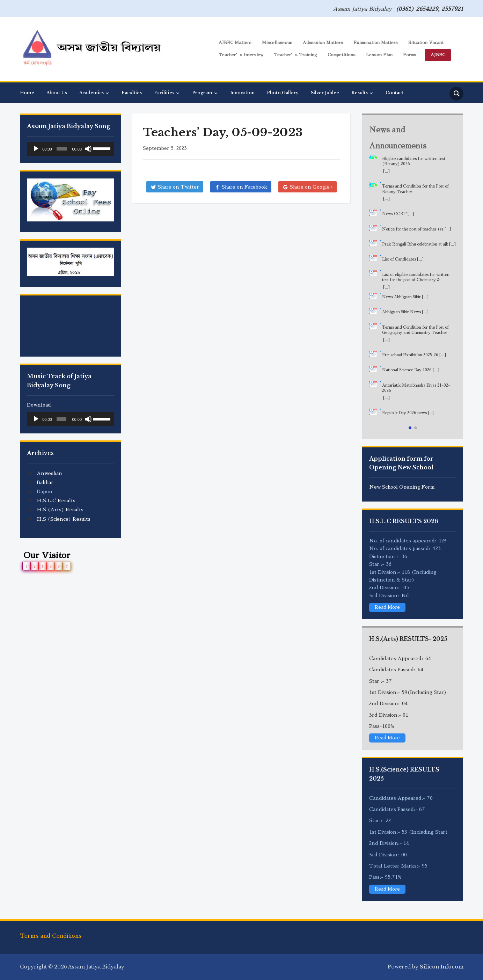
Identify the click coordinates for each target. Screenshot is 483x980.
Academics (92, 93)
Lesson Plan (379, 55)
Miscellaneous (277, 43)
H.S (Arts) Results (60, 510)
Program (202, 93)
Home (27, 93)
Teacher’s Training (295, 55)
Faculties (132, 93)
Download (39, 405)
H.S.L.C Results (56, 500)
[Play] (36, 149)
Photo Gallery (283, 93)
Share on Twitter (178, 187)
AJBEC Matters (235, 43)
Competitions (342, 55)
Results (360, 93)
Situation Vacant (426, 43)
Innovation (242, 93)
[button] (410, 428)
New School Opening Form (402, 487)
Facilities (164, 93)
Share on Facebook (244, 187)
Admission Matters (323, 43)
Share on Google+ (311, 187)
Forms (410, 55)
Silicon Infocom (442, 967)
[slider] (62, 149)
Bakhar (45, 482)
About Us (57, 93)
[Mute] (88, 149)
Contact (394, 93)
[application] (70, 149)
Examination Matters (376, 43)
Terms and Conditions (51, 936)
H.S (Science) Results (64, 519)
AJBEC (438, 55)
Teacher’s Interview (241, 55)
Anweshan (49, 473)
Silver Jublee (325, 93)
